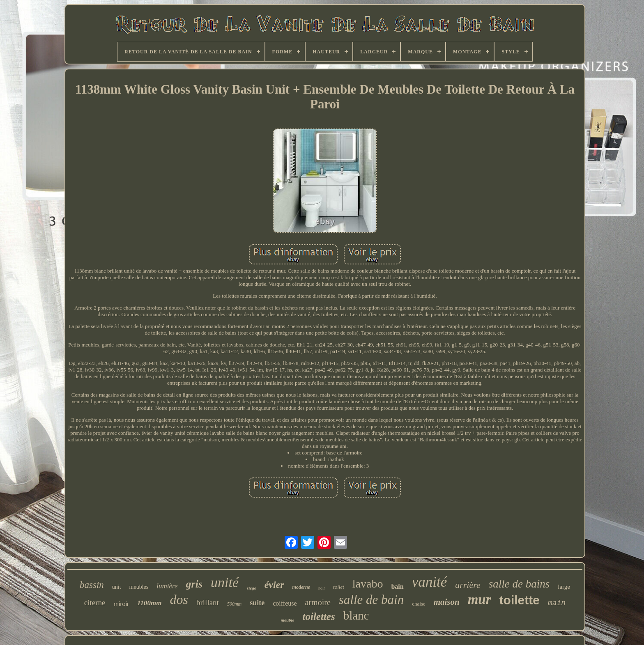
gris (194, 584)
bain (397, 586)
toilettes (319, 616)
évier (274, 585)
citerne (95, 603)
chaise (419, 604)
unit (117, 587)
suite (257, 603)
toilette (520, 600)
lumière (167, 586)
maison (447, 602)
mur (480, 599)
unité (225, 582)
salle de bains (519, 584)
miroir (122, 604)
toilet (339, 587)
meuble (288, 620)
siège (252, 588)
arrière (468, 585)
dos (179, 599)
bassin (92, 585)
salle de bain (371, 600)
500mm (234, 604)
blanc (356, 615)
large (564, 587)
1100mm (149, 603)
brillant (208, 603)
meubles (139, 587)
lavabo (368, 584)
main (557, 603)
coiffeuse (285, 603)
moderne (301, 587)
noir (322, 588)
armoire (318, 602)
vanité (430, 582)
